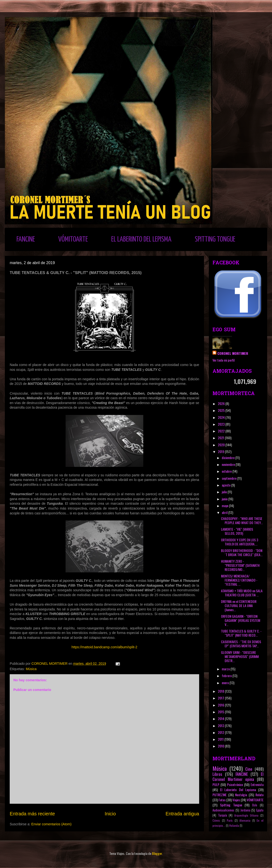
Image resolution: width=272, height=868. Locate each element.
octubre (227, 471)
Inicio (110, 814)
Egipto (260, 810)
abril (225, 512)
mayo (225, 506)
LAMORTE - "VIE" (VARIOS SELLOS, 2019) (237, 531)
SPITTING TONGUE (215, 239)
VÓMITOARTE (73, 239)
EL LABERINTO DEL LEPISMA (141, 239)
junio (225, 499)
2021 (221, 438)
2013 (221, 726)
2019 (221, 451)
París (230, 820)
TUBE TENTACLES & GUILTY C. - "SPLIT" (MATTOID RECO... (241, 633)
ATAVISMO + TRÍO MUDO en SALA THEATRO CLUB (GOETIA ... (242, 593)
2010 (221, 746)
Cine (249, 769)
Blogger (157, 853)
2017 (221, 698)
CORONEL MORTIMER (233, 353)
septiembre (229, 478)
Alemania (245, 820)
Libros (217, 774)
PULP (216, 784)
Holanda (234, 826)
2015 (221, 712)
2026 (222, 403)
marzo (226, 669)
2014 (221, 718)
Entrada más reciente (32, 814)
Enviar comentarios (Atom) (51, 824)
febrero (227, 676)
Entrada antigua (182, 814)
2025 (222, 410)
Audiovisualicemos (223, 810)
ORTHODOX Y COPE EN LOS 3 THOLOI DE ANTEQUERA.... (240, 542)
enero (226, 683)
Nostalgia (241, 795)
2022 (222, 431)
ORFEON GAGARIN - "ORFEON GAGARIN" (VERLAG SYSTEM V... (241, 620)
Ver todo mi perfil (224, 360)
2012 (221, 732)
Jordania (245, 810)
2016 (221, 705)
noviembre (229, 464)
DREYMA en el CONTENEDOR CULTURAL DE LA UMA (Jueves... (239, 605)
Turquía (223, 815)
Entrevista (257, 784)
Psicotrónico (235, 784)
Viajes (236, 800)
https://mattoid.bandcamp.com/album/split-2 (105, 647)
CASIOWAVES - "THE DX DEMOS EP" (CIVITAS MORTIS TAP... (241, 644)
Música (31, 669)
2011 (221, 739)
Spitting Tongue (231, 805)
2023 (222, 424)
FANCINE (26, 239)
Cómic (216, 820)
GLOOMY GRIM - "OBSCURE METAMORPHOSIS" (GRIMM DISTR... (240, 656)
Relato (259, 795)
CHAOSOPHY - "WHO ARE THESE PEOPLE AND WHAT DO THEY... (242, 520)
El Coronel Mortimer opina (238, 777)
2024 (222, 417)
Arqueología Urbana (246, 815)
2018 (221, 691)
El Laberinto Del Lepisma (238, 790)
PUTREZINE (220, 795)
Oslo (255, 805)
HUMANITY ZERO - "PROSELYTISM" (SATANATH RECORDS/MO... (240, 565)
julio (225, 492)
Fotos (222, 800)
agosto (226, 485)
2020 (222, 445)
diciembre (229, 458)
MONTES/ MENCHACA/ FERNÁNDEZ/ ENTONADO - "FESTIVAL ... (239, 580)
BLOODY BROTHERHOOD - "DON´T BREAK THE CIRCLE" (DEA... (242, 552)
